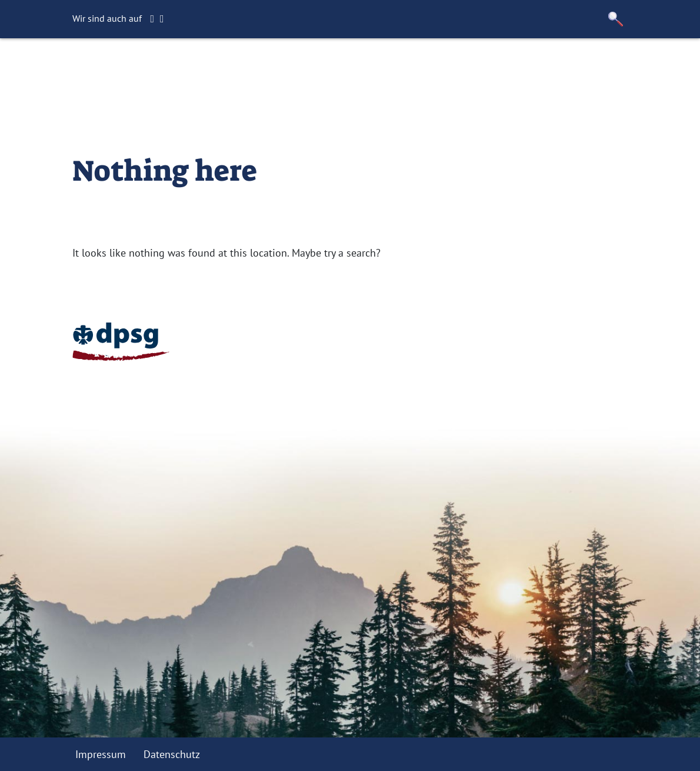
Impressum (101, 754)
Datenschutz (172, 754)
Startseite (211, 68)
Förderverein (379, 68)
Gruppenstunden (291, 68)
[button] (616, 19)
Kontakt (444, 68)
